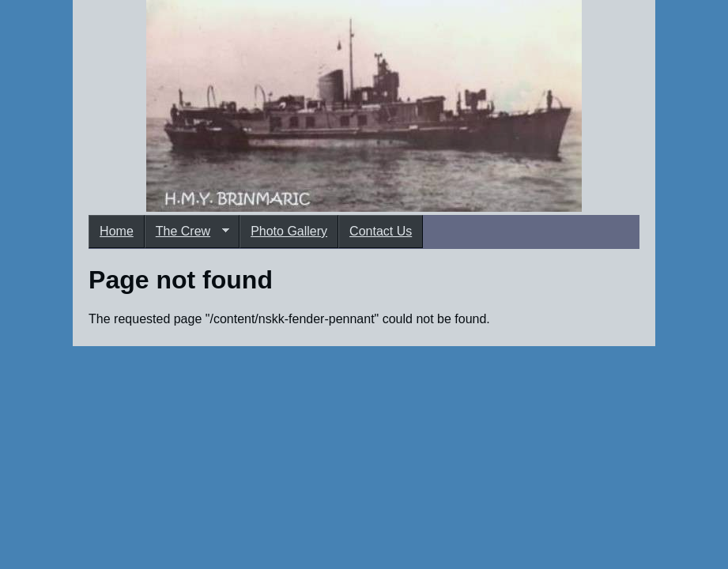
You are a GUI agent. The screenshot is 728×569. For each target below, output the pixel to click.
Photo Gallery (289, 231)
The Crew (187, 232)
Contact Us (381, 231)
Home (117, 231)
